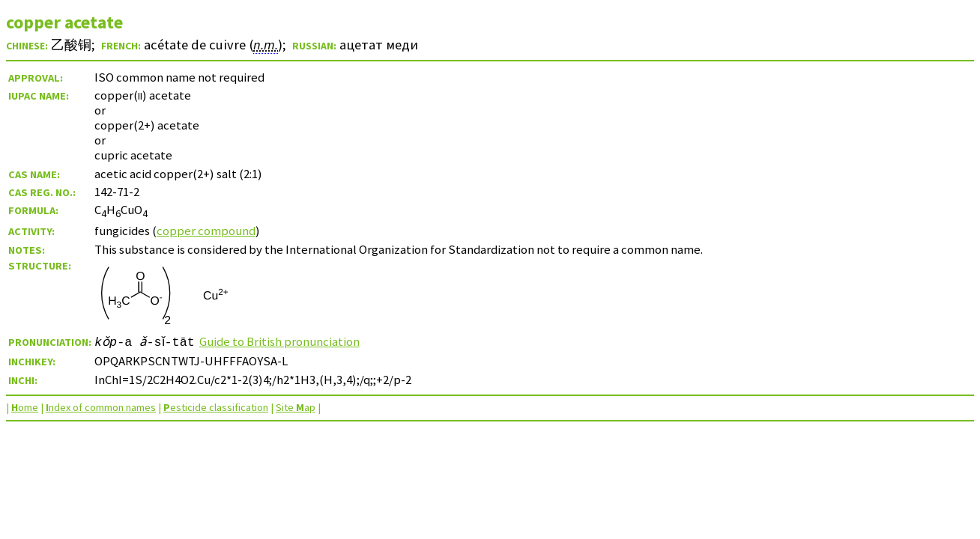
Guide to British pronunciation (285, 341)
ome (25, 407)
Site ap (296, 407)
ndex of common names (101, 407)
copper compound (206, 231)
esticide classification (216, 407)
